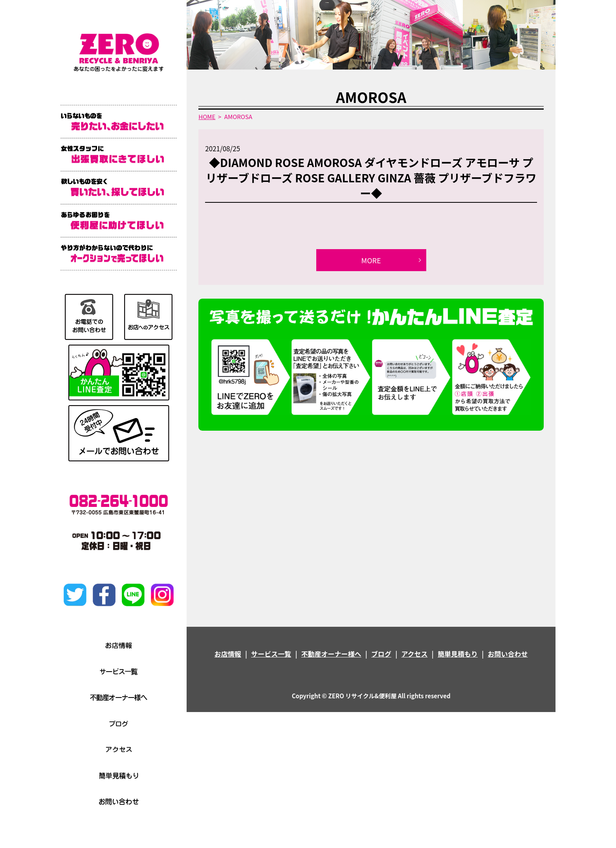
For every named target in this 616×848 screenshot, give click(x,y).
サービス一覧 (271, 654)
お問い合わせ (508, 654)
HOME (207, 117)
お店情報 (228, 654)
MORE (371, 260)
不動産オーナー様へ (331, 654)
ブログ (381, 654)
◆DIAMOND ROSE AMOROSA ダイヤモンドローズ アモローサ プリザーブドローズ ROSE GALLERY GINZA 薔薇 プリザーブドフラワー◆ (371, 178)
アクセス (414, 654)
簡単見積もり (458, 654)
